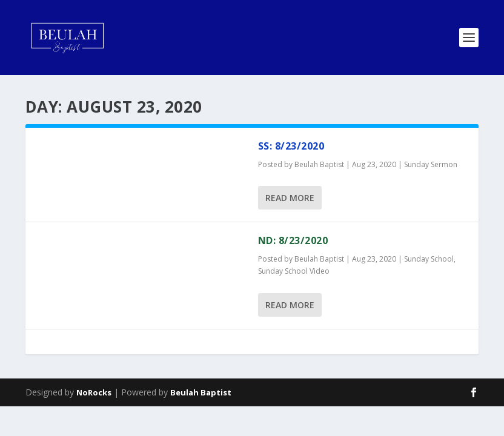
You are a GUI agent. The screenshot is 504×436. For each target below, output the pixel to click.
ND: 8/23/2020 (293, 240)
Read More (290, 198)
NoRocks (94, 392)
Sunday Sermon (431, 164)
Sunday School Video (294, 271)
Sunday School (429, 259)
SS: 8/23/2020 (291, 146)
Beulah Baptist (319, 164)
